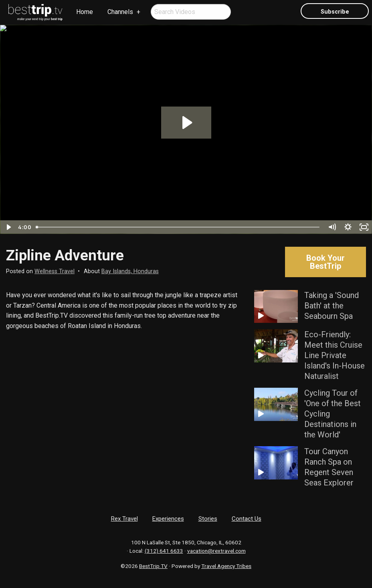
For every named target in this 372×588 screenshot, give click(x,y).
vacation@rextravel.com (216, 551)
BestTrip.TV (153, 566)
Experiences (168, 519)
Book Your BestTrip (325, 262)
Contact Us (247, 519)
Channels (120, 12)
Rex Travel (124, 519)
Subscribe (335, 12)
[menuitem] (36, 12)
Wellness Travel (55, 271)
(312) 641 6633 (164, 551)
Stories (208, 519)
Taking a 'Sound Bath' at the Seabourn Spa (332, 306)
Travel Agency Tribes (226, 566)
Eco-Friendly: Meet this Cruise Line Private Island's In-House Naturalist (335, 355)
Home (85, 12)
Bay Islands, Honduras (130, 271)
